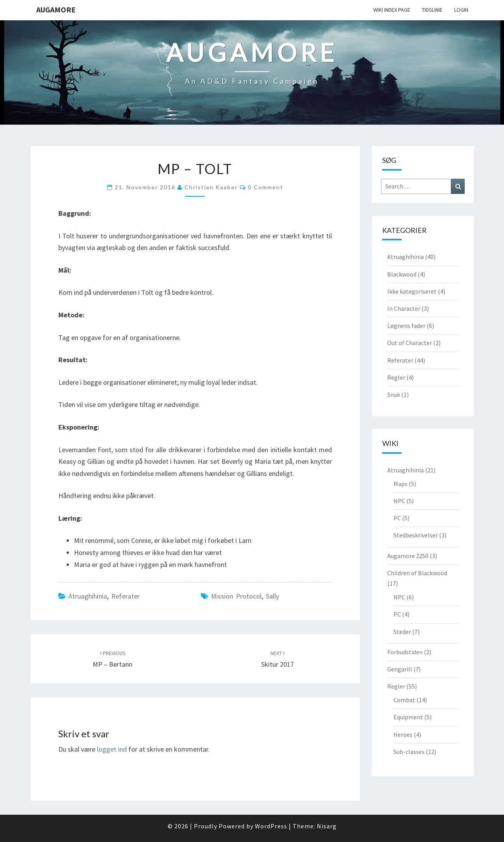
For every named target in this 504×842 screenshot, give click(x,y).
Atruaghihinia (88, 596)
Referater (126, 596)
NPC (399, 501)
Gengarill (400, 669)
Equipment (408, 717)
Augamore (56, 10)
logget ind (112, 749)
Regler (396, 377)
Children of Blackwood (417, 573)
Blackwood (402, 274)
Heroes (403, 735)
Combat (404, 700)
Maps (400, 484)
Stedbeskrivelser (416, 535)
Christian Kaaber (211, 187)
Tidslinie (432, 10)
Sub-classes (409, 752)
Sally (272, 596)
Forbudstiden (405, 652)
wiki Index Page (392, 10)
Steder (402, 632)
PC (397, 518)
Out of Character (410, 343)
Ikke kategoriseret (412, 291)
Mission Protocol (236, 596)
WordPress (271, 826)
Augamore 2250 (408, 556)
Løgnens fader (406, 326)
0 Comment (266, 187)
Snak (394, 395)
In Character (404, 308)
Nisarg (327, 826)
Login (461, 10)
